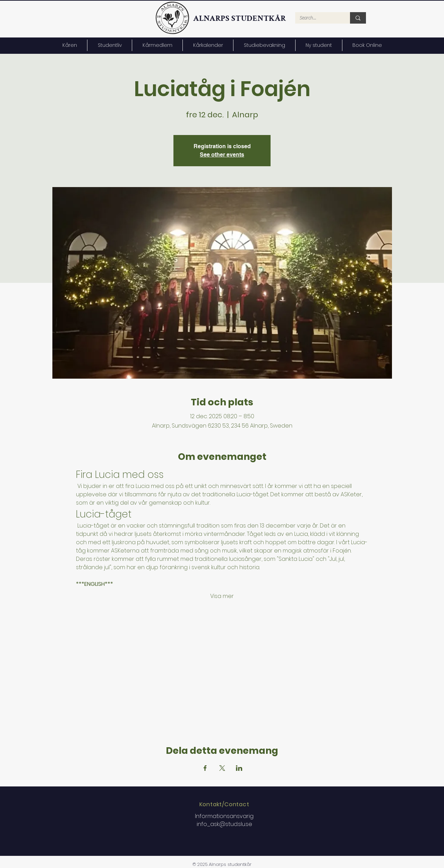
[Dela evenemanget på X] (222, 768)
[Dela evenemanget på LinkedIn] (239, 768)
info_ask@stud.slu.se (224, 824)
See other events (222, 155)
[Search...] (317, 18)
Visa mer (222, 596)
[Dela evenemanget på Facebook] (205, 768)
